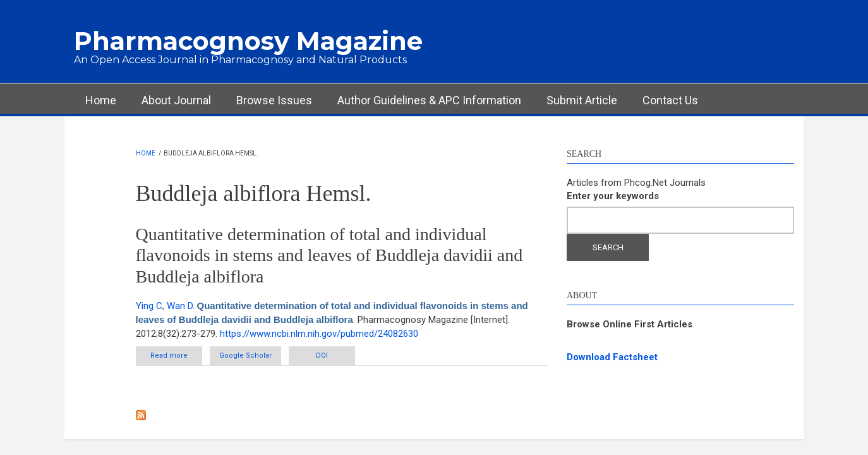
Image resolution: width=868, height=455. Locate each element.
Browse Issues (274, 100)
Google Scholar (245, 355)
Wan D (180, 306)
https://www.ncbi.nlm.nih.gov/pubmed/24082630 (319, 334)
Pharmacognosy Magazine (248, 41)
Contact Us (670, 100)
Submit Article (582, 100)
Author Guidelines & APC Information (429, 100)
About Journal (176, 100)
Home (101, 100)
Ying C (149, 306)
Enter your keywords (613, 196)
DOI (322, 355)
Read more (176, 358)
